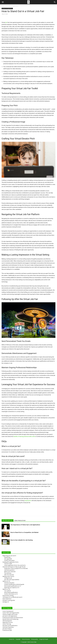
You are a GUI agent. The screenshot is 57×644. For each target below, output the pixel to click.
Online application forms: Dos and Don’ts (15, 565)
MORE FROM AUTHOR (20, 521)
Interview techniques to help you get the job (14, 567)
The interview (8, 573)
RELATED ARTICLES (8, 521)
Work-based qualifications (11, 592)
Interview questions (9, 570)
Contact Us (12, 639)
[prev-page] (3, 548)
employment (28, 501)
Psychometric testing (8, 596)
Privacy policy (35, 639)
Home (3, 6)
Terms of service (26, 639)
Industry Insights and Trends (10, 614)
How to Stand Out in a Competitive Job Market (24, 532)
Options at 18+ (6, 589)
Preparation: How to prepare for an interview (16, 568)
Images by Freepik (44, 639)
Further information (9, 560)
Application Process (8, 622)
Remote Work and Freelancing (10, 619)
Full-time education (9, 583)
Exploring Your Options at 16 (12, 588)
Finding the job (8, 578)
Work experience (7, 599)
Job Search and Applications (12, 6)
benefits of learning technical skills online (24, 436)
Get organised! (8, 559)
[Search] (55, 2)
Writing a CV (6, 602)
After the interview (9, 575)
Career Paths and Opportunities (11, 613)
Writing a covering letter (9, 600)
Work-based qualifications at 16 (12, 586)
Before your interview (10, 572)
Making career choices (8, 576)
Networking (7, 557)
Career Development (8, 611)
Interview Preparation (8, 627)
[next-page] (5, 548)
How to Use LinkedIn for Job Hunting (22, 540)
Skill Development (7, 621)
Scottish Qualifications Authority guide (14, 584)
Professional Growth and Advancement (13, 618)
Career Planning (7, 624)
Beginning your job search (9, 556)
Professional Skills (7, 630)
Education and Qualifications (10, 626)
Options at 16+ (6, 581)
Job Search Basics (7, 629)
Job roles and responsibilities (12, 580)
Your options (8, 591)
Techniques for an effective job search (12, 597)
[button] (3, 2)
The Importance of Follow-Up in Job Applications (25, 525)
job (6, 22)
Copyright (18, 639)
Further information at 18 (11, 594)
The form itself (8, 564)
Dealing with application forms (10, 562)
